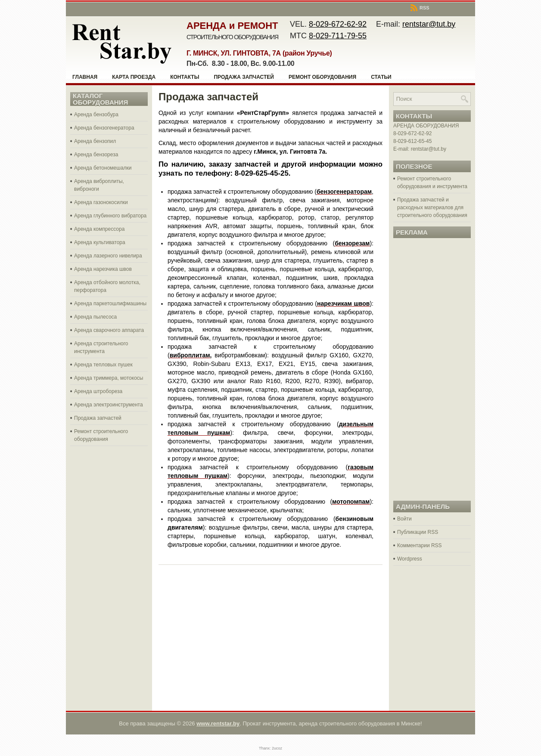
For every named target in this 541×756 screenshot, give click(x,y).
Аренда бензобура (96, 115)
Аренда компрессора (99, 229)
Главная (85, 77)
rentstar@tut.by (429, 24)
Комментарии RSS (420, 545)
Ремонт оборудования (322, 77)
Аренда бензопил (95, 141)
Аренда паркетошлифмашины (110, 304)
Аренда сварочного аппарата (109, 330)
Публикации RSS (418, 532)
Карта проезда (134, 77)
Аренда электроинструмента (109, 405)
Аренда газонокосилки (101, 202)
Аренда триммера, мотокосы (109, 378)
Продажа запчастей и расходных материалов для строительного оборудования (432, 208)
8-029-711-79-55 (338, 36)
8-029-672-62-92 (338, 24)
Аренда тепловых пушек (103, 365)
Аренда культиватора (100, 242)
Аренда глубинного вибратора (110, 216)
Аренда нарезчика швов (103, 269)
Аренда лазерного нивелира (108, 256)
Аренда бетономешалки (103, 168)
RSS (420, 8)
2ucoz (277, 748)
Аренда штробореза (98, 391)
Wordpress (410, 559)
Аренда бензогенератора (104, 128)
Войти (404, 519)
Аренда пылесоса (95, 317)
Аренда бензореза (96, 155)
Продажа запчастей (244, 77)
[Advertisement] (109, 577)
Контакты (185, 77)
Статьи (381, 77)
